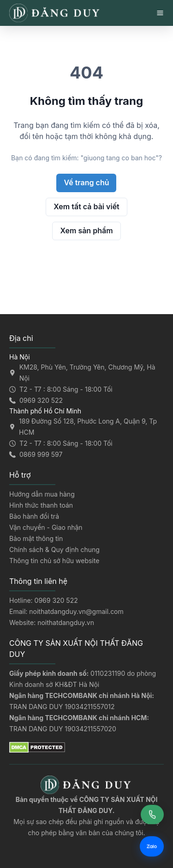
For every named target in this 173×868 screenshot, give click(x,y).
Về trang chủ (86, 182)
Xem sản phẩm (86, 231)
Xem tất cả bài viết (86, 206)
